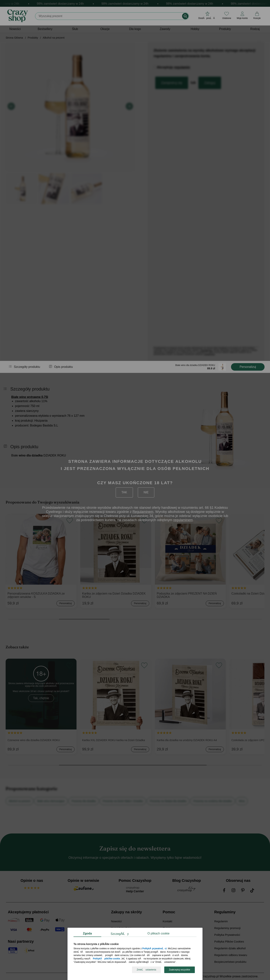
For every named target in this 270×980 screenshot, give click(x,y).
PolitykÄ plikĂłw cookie (106, 959)
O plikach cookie (159, 933)
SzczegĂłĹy (120, 934)
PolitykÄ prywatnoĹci (154, 949)
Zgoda (87, 933)
